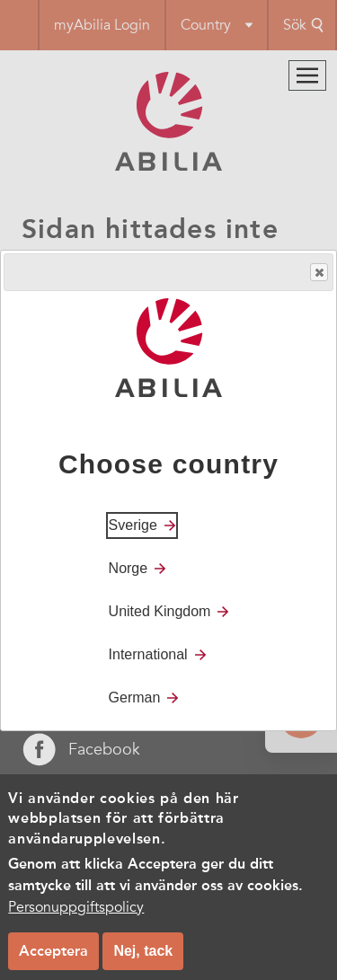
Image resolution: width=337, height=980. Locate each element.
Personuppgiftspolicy (76, 919)
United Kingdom (160, 611)
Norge (129, 568)
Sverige (133, 525)
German (135, 697)
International (148, 654)
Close (318, 273)
